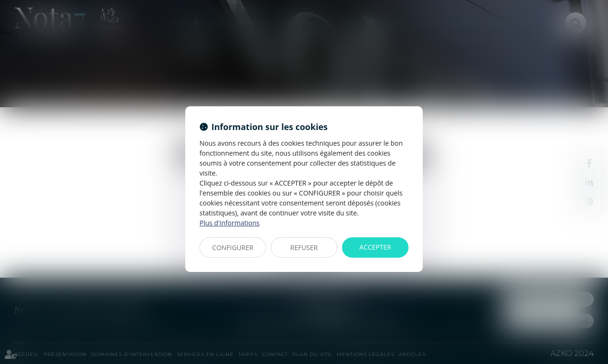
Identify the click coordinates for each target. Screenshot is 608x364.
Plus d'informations (229, 223)
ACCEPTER (375, 247)
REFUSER (304, 247)
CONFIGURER (233, 247)
